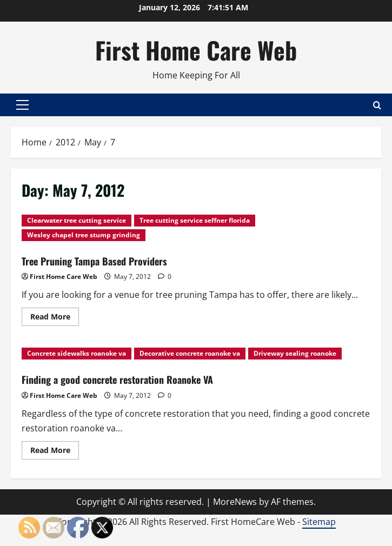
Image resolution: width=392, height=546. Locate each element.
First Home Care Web (196, 50)
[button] (22, 105)
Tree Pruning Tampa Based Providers (94, 261)
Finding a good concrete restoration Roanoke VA (117, 379)
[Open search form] (377, 105)
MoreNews (235, 502)
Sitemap (319, 522)
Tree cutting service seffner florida (195, 220)
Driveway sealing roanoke (295, 353)
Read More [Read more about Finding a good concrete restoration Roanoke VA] (55, 452)
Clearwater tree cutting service (77, 220)
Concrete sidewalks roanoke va (77, 353)
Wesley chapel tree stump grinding (84, 235)
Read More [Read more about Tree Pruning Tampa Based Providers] (55, 318)
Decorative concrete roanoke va (190, 353)
